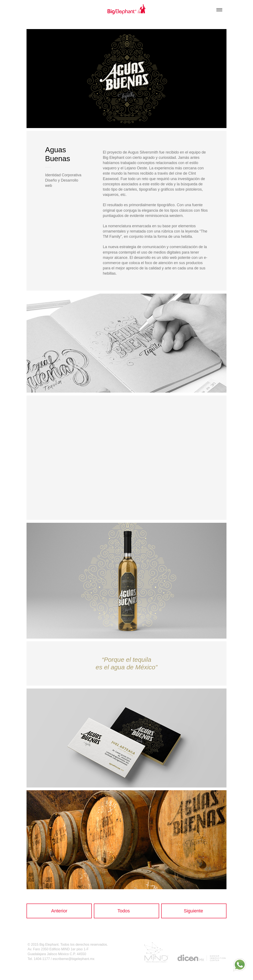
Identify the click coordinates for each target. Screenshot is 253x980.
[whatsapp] (240, 965)
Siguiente (193, 911)
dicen (201, 958)
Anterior (59, 911)
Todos (124, 911)
